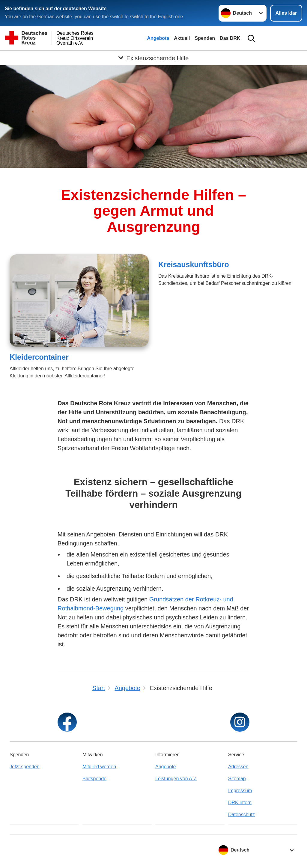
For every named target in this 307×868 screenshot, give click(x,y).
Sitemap (237, 779)
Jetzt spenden (25, 767)
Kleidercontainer (39, 357)
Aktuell (182, 38)
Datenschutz (241, 815)
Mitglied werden (99, 767)
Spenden (205, 38)
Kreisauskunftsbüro (194, 264)
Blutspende (94, 779)
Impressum (240, 791)
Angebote (158, 38)
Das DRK (230, 38)
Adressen (238, 767)
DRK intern (240, 803)
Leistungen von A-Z (176, 779)
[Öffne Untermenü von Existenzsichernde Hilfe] (153, 58)
